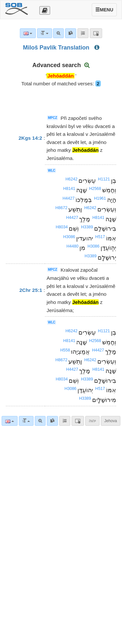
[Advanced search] (40, 421)
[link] (52, 421)
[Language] (10, 421)
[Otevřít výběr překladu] (45, 10)
